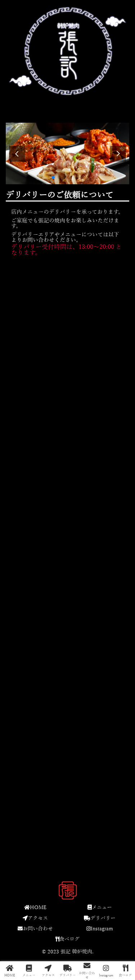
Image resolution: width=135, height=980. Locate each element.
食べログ (67, 939)
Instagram (100, 929)
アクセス (35, 918)
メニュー (100, 907)
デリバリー (100, 918)
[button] (118, 154)
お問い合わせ (35, 929)
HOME (35, 907)
